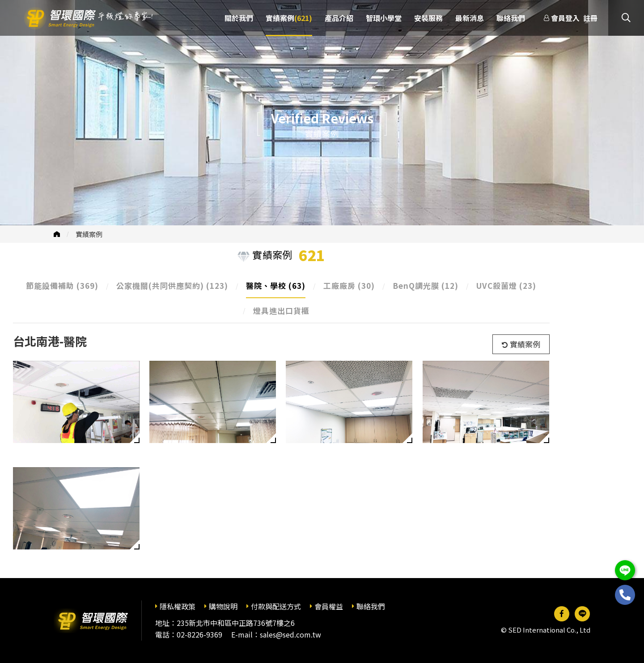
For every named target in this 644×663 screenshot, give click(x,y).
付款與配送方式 (276, 606)
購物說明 (223, 606)
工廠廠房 (349, 285)
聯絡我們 (371, 606)
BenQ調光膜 (426, 285)
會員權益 (329, 606)
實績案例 (89, 234)
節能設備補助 (62, 285)
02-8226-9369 (199, 634)
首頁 (57, 234)
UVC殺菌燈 (506, 285)
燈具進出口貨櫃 (281, 310)
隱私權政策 (178, 606)
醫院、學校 (276, 285)
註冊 (590, 18)
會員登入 (565, 18)
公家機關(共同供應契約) (172, 285)
